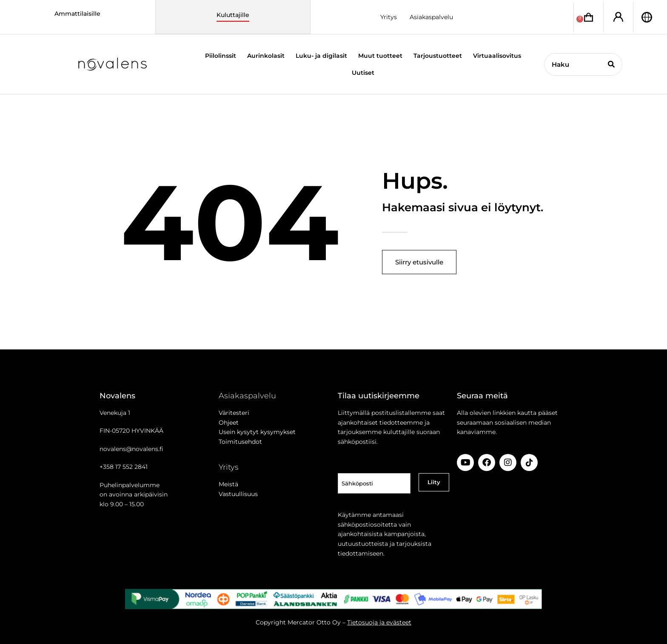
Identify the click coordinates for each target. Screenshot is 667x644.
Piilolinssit (221, 56)
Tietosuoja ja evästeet (379, 622)
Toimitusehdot (240, 442)
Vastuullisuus (238, 494)
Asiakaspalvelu (431, 17)
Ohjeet (229, 423)
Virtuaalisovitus (497, 56)
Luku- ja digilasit (321, 56)
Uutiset (363, 73)
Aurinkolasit (266, 56)
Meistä (228, 484)
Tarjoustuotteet (438, 56)
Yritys (389, 17)
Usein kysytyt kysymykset (257, 432)
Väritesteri (234, 413)
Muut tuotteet (380, 56)
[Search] (611, 64)
